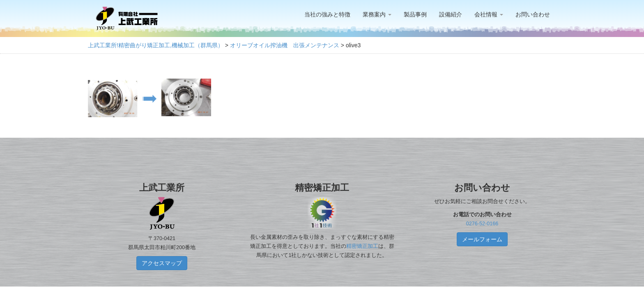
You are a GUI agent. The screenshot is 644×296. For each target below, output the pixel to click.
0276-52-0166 (482, 224)
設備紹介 (451, 14)
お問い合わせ (533, 14)
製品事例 (415, 14)
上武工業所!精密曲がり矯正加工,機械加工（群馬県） (156, 45)
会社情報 (489, 14)
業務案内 (377, 14)
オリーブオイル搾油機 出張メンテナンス (285, 45)
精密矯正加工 (362, 246)
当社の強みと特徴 (327, 14)
